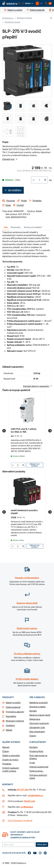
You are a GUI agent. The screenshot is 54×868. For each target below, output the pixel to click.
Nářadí (9, 730)
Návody (6, 747)
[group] (27, 431)
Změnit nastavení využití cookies (11, 769)
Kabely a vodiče (13, 702)
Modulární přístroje (24, 18)
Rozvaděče (11, 716)
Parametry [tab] (16, 227)
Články (33, 736)
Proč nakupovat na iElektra (38, 757)
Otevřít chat (29, 801)
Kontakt (33, 711)
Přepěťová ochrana (12, 22)
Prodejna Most (36, 751)
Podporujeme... (37, 771)
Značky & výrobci (10, 760)
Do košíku (13, 190)
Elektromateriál (13, 707)
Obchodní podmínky (39, 723)
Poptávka (7, 764)
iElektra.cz (9, 18)
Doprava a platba (37, 707)
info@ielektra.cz (35, 795)
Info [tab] (6, 227)
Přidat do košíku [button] (35, 465)
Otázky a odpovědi (11, 755)
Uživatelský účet (37, 727)
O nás (32, 763)
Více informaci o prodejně (20, 820)
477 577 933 (23, 790)
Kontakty (34, 747)
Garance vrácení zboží (40, 715)
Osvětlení (10, 725)
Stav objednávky (37, 732)
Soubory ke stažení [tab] (33, 227)
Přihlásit (42, 845)
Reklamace (35, 719)
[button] (28, 3)
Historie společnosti (39, 767)
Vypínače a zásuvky (15, 712)
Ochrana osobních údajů (38, 777)
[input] (18, 465)
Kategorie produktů (39, 702)
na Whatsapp (27, 807)
